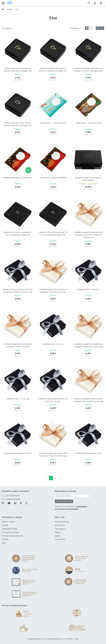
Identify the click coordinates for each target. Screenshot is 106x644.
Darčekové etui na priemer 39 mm (18, 453)
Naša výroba (60, 525)
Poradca (5, 539)
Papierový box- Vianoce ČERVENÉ (53, 178)
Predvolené (75, 28)
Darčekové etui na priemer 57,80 (88, 453)
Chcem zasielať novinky (64, 501)
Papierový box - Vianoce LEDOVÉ (53, 123)
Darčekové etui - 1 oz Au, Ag (18, 399)
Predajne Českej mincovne (12, 536)
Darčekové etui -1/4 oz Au (53, 344)
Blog (4, 543)
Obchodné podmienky (10, 532)
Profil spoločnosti (62, 522)
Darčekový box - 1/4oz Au (88, 289)
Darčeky (10, 9)
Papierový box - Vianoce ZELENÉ (88, 123)
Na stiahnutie (60, 539)
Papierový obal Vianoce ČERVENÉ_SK (18, 178)
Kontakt (5, 525)
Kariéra (58, 532)
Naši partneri (60, 529)
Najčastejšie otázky (10, 529)
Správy (58, 536)
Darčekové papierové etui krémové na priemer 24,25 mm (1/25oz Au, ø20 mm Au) (88, 235)
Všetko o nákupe (8, 522)
